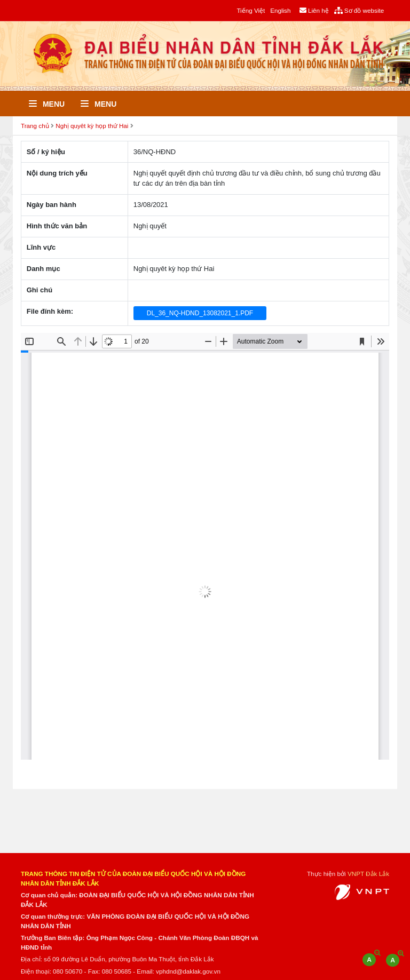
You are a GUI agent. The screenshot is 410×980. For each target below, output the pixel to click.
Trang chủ (35, 126)
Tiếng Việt (251, 10)
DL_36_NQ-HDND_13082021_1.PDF (200, 313)
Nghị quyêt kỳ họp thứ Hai (92, 126)
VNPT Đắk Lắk (368, 874)
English (280, 10)
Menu (47, 104)
